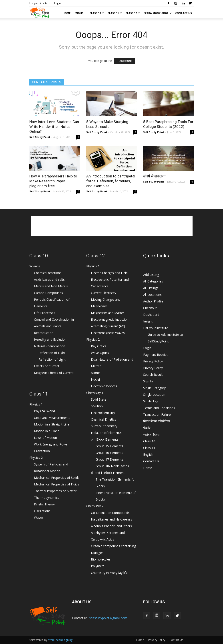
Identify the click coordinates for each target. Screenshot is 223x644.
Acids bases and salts (49, 279)
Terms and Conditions (159, 408)
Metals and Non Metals (51, 286)
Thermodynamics (47, 498)
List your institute (40, 3)
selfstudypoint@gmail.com (108, 618)
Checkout (150, 308)
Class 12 (133, 13)
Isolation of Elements (106, 433)
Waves (39, 518)
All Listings (151, 288)
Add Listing (151, 275)
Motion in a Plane (47, 431)
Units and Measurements (52, 418)
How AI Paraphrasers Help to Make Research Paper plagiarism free (53, 181)
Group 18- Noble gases (112, 466)
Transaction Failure (157, 414)
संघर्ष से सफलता (154, 176)
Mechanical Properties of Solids (57, 478)
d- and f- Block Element (108, 473)
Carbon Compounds (48, 293)
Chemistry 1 (95, 393)
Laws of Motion (45, 438)
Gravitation (42, 451)
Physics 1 (36, 404)
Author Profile (153, 301)
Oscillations (42, 511)
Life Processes (45, 313)
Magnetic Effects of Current (54, 373)
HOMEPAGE (125, 61)
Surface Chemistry (104, 426)
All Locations (152, 295)
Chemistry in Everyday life (109, 573)
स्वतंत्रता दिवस (151, 434)
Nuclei (95, 379)
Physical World (44, 411)
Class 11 (115, 13)
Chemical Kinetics (103, 419)
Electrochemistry (103, 413)
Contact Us (184, 13)
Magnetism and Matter (107, 313)
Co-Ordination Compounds (110, 513)
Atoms (96, 373)
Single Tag (151, 401)
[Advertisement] (112, 226)
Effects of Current (47, 366)
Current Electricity (103, 293)
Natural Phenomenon (50, 346)
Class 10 (97, 13)
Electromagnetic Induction (110, 319)
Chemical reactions (48, 273)
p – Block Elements (105, 439)
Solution (97, 406)
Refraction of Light (52, 359)
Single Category (154, 388)
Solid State (99, 399)
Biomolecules (101, 559)
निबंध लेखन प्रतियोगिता (157, 421)
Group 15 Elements (109, 446)
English (80, 13)
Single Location (154, 395)
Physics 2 (36, 458)
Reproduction (44, 333)
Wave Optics (100, 353)
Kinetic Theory (44, 504)
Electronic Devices (104, 386)
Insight (148, 321)
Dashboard (151, 315)
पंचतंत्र (147, 428)
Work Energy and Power (51, 444)
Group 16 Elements (109, 453)
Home (67, 13)
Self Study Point (40, 137)
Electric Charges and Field (109, 273)
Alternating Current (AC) (108, 326)
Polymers (98, 566)
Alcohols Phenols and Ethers (111, 526)
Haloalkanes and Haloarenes (111, 519)
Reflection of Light (52, 353)
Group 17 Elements (109, 459)
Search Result (153, 375)
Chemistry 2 (95, 506)
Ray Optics (99, 346)
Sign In (148, 381)
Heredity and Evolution (50, 339)
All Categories (153, 281)
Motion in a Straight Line (52, 424)
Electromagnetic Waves (108, 333)
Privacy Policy (153, 361)
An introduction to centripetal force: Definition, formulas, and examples (111, 181)
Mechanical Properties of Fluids (57, 484)
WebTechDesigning (60, 640)
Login (57, 3)
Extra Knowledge (158, 13)
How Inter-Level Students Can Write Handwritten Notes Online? (54, 127)
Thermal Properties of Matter (55, 491)
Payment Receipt (155, 355)
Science (35, 266)
